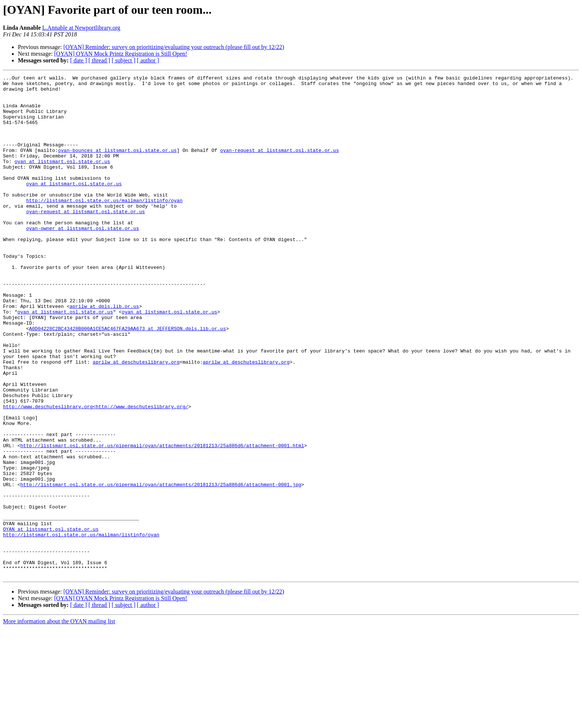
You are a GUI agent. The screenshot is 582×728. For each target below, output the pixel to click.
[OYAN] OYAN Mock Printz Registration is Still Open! (121, 54)
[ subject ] (124, 60)
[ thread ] (99, 60)
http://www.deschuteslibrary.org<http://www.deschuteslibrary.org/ (96, 473)
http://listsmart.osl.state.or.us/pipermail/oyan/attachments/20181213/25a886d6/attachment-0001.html (162, 520)
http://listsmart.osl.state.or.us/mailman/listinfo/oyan (104, 226)
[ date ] (79, 60)
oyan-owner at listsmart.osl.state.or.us (82, 259)
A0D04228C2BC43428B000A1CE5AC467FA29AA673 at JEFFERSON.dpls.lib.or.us (127, 380)
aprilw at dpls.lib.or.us (104, 353)
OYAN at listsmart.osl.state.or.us (51, 620)
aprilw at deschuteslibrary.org (136, 420)
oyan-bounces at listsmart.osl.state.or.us (117, 166)
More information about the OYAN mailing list (59, 721)
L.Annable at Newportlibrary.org (81, 28)
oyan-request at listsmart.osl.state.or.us (279, 166)
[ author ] (148, 60)
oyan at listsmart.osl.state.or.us (62, 179)
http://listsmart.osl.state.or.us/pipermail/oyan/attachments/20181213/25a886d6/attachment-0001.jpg (161, 567)
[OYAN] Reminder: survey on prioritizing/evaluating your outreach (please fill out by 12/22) (174, 47)
